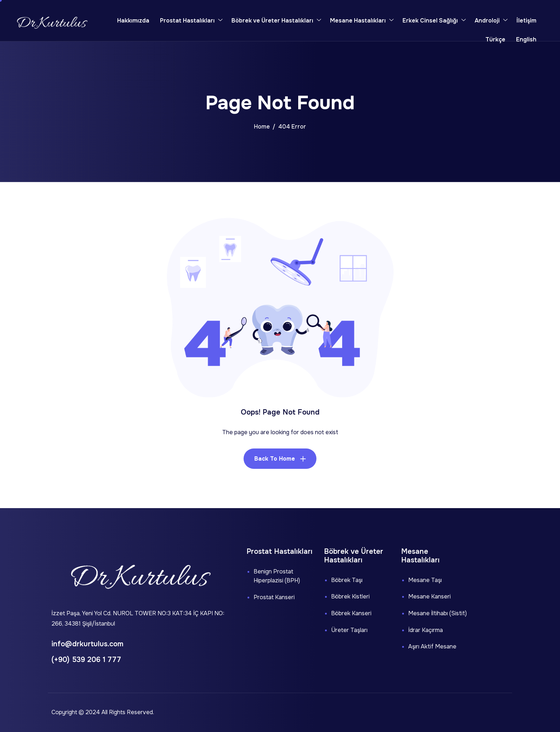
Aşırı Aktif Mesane (432, 646)
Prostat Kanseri (274, 597)
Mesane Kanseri (429, 596)
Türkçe (495, 39)
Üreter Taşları (349, 630)
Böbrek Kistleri (350, 596)
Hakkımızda (133, 21)
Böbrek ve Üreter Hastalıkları (276, 21)
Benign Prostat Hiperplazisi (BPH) (277, 576)
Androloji (491, 21)
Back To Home (275, 459)
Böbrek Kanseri (351, 613)
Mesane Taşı (425, 580)
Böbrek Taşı (347, 580)
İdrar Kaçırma (426, 630)
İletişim (526, 21)
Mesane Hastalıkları (362, 21)
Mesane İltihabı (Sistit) (437, 613)
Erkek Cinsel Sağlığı (434, 21)
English (526, 39)
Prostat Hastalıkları (191, 21)
